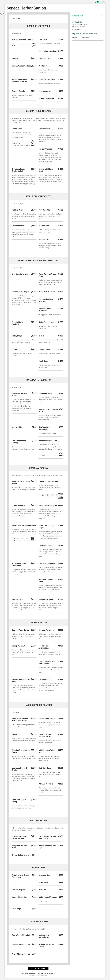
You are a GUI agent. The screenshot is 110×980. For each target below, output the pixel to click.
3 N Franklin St (77, 22)
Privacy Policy (44, 975)
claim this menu (38, 969)
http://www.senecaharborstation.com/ (85, 34)
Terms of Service (34, 975)
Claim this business (79, 26)
